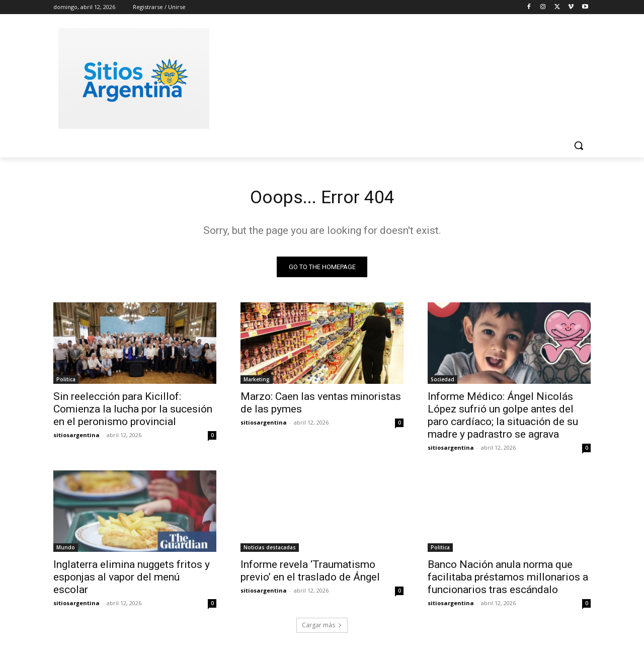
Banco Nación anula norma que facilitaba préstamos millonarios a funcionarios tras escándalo (508, 580)
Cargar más (322, 628)
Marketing (257, 382)
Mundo (66, 550)
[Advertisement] (397, 77)
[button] (579, 145)
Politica (66, 382)
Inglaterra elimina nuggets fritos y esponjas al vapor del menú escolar (132, 580)
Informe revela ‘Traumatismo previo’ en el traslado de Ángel (310, 574)
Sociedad (442, 382)
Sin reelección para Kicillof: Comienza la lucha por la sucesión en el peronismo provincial (133, 412)
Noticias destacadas (270, 550)
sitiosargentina (76, 438)
